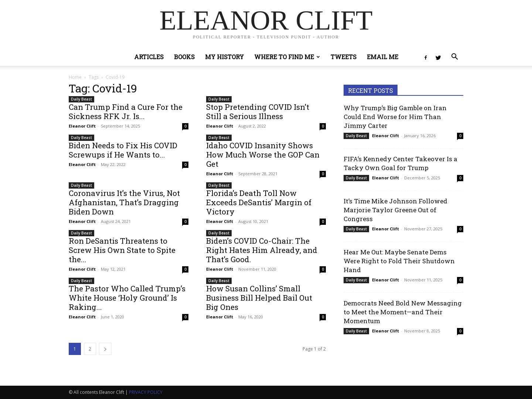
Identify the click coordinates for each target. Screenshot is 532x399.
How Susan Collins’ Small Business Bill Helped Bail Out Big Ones (259, 298)
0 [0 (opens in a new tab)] (185, 126)
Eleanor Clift (82, 126)
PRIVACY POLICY (146, 392)
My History (224, 57)
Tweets (344, 57)
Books (184, 57)
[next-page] (105, 349)
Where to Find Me (287, 57)
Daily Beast (81, 99)
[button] (454, 58)
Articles (149, 57)
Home (75, 77)
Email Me (383, 57)
